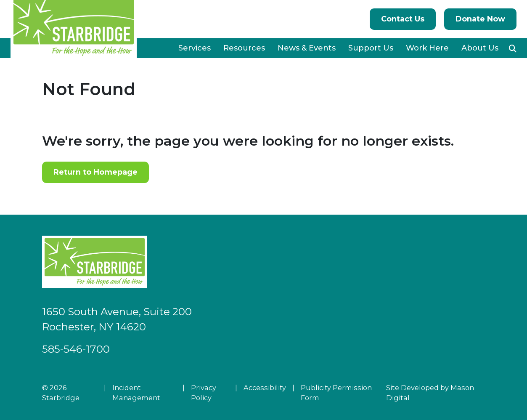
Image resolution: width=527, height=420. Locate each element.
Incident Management (136, 393)
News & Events (307, 48)
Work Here (427, 48)
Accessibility (265, 388)
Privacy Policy (204, 393)
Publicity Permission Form (336, 393)
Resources (244, 48)
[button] (513, 48)
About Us (480, 48)
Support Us (371, 48)
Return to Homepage (95, 172)
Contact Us (403, 19)
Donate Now (480, 19)
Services (195, 48)
